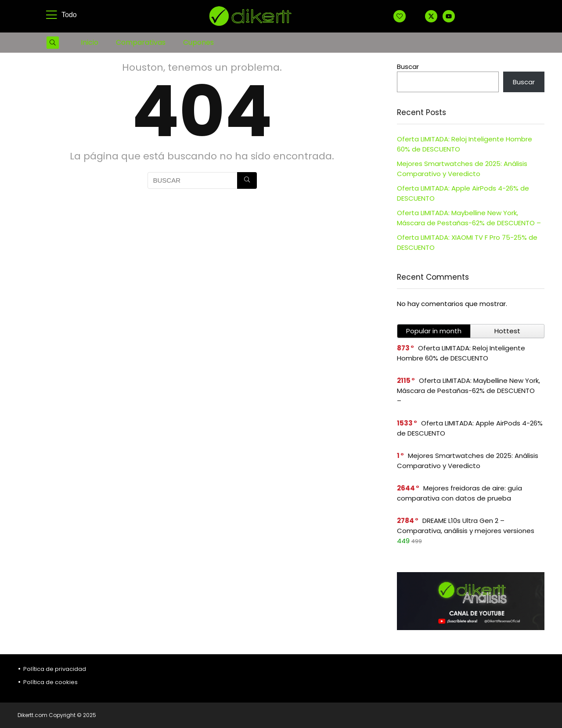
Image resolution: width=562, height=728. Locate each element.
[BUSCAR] (247, 180)
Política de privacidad (55, 669)
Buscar (408, 67)
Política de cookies (50, 682)
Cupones (198, 42)
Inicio (90, 42)
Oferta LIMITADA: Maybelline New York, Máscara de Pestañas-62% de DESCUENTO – (468, 391)
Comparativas (141, 42)
